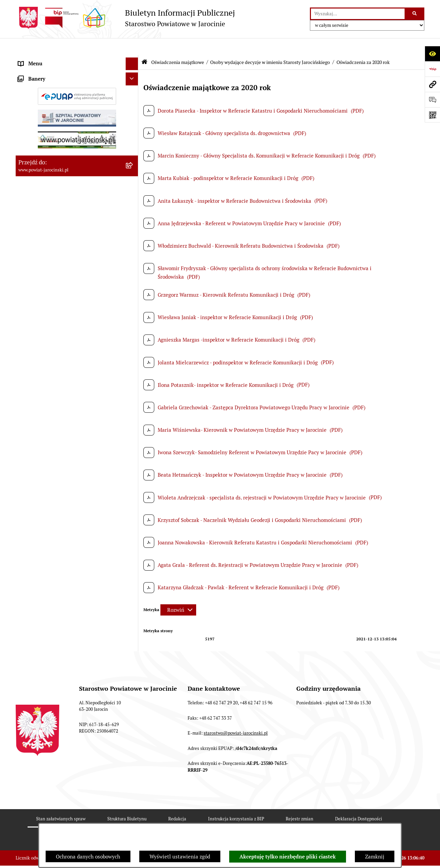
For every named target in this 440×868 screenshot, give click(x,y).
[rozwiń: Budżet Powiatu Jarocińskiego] (133, 123)
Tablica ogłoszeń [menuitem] (38, 174)
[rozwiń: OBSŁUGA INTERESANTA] (133, 471)
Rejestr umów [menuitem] (34, 220)
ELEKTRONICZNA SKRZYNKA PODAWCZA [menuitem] (68, 484)
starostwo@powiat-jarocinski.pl (236, 766)
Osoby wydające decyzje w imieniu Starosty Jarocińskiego (270, 45)
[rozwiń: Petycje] (133, 571)
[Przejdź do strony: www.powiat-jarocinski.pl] (432, 84)
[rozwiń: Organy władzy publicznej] (133, 60)
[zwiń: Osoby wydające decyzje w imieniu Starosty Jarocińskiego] (133, 319)
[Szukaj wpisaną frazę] (415, 14)
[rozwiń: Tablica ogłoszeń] (133, 174)
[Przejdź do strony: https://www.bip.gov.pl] (432, 69)
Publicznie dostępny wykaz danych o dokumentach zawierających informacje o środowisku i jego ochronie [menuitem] (66, 517)
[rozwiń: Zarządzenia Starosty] (133, 72)
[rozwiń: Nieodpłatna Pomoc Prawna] (133, 558)
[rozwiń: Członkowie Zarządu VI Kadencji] (133, 454)
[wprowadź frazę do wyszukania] (358, 14)
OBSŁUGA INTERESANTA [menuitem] (47, 471)
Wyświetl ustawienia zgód (180, 857)
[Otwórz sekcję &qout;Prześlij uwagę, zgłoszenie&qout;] (432, 100)
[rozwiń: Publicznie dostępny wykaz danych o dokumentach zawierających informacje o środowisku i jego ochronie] (133, 510)
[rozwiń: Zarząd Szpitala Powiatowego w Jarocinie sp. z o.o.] (133, 430)
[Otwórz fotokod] (432, 115)
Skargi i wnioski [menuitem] (37, 161)
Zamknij (375, 857)
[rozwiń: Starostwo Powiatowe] (133, 85)
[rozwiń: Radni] (133, 284)
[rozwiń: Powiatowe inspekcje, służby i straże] (133, 111)
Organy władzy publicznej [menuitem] (48, 59)
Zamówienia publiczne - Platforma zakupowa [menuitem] (70, 187)
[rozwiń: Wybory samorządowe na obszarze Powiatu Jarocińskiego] (133, 538)
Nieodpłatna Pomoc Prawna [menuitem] (50, 558)
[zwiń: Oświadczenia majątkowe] (133, 233)
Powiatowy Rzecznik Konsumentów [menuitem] (59, 497)
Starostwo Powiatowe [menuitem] (43, 85)
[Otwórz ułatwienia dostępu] (432, 54)
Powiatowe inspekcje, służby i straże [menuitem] (61, 110)
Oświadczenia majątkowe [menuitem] (48, 233)
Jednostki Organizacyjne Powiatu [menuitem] (57, 97)
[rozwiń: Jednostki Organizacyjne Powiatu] (133, 98)
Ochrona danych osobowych (88, 857)
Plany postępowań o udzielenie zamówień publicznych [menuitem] (67, 203)
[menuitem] (77, 250)
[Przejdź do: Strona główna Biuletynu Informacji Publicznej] (144, 45)
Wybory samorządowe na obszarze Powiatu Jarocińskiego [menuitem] (68, 541)
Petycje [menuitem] (27, 571)
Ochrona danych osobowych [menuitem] (51, 136)
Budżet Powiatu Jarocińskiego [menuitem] (53, 123)
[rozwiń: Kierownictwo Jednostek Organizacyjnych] (133, 302)
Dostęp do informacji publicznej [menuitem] (55, 149)
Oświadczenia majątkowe (178, 45)
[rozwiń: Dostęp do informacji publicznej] (133, 149)
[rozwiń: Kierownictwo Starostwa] (133, 267)
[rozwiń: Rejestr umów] (133, 220)
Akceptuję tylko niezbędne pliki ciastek (288, 857)
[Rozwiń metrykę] (178, 593)
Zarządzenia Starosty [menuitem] (43, 72)
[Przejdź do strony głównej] (125, 18)
